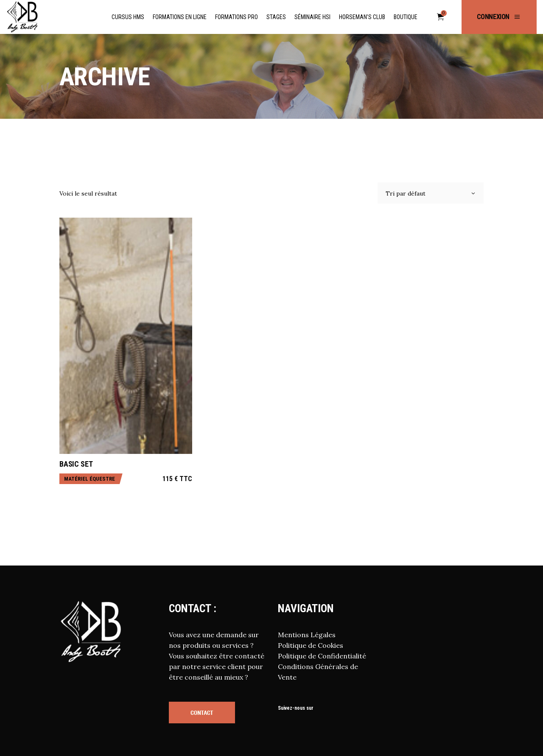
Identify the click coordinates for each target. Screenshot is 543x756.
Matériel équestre (90, 479)
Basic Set (76, 464)
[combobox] (431, 193)
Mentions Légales (307, 635)
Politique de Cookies (311, 645)
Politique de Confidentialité (322, 656)
